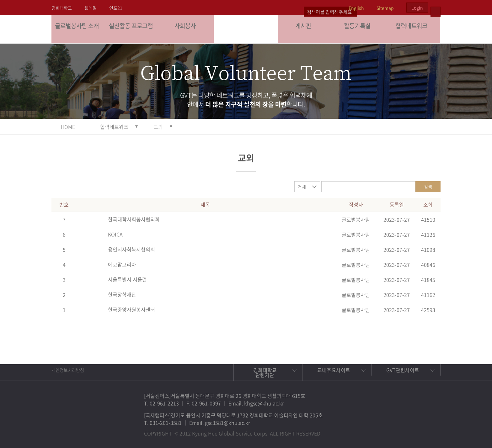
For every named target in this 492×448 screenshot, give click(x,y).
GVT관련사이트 (403, 370)
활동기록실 (359, 29)
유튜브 (429, 430)
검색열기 (436, 8)
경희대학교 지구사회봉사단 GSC (246, 29)
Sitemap (385, 8)
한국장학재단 (122, 294)
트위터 (400, 430)
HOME (68, 127)
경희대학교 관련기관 (265, 372)
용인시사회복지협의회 (131, 249)
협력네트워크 (413, 29)
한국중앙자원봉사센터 (131, 309)
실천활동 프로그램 (133, 29)
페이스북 (385, 430)
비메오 (414, 430)
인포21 (116, 8)
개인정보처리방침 (68, 370)
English (356, 8)
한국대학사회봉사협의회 (134, 219)
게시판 (305, 29)
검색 (428, 187)
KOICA (115, 234)
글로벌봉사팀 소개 (79, 29)
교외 (158, 127)
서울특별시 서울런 (127, 279)
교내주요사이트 (334, 370)
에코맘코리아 (122, 264)
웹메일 (91, 8)
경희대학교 (62, 8)
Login (417, 8)
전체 (302, 187)
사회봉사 (187, 29)
